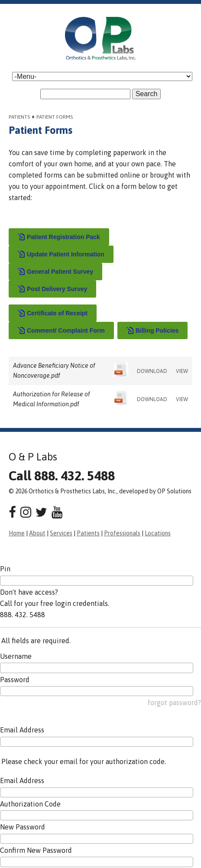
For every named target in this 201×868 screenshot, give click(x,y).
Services (61, 533)
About (37, 533)
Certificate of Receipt (53, 313)
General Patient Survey (55, 272)
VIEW (182, 371)
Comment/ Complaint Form (61, 331)
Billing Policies (153, 331)
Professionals (122, 533)
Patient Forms (55, 117)
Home (17, 533)
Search (147, 94)
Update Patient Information (61, 254)
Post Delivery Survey (52, 289)
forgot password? (174, 703)
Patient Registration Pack (59, 237)
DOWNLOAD (152, 371)
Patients (19, 117)
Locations (158, 533)
